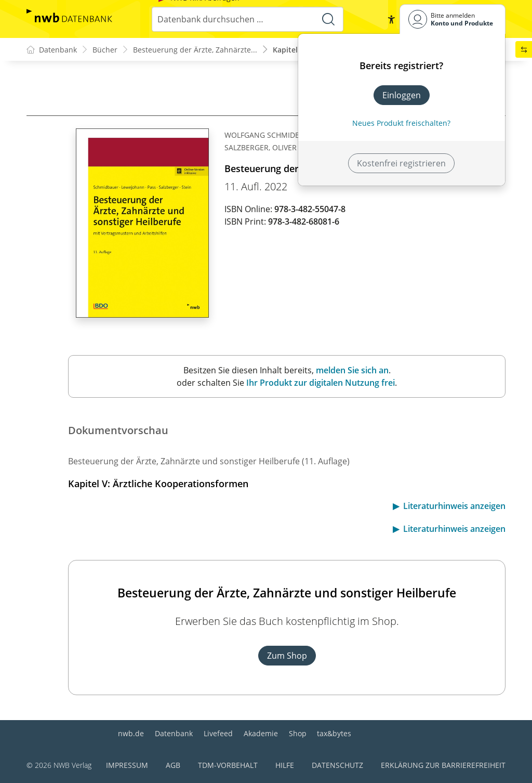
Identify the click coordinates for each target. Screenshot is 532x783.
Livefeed (218, 733)
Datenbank (174, 733)
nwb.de (131, 733)
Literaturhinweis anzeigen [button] (454, 506)
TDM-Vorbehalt (228, 765)
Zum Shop (287, 656)
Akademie (261, 733)
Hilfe (285, 765)
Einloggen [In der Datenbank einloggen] (402, 95)
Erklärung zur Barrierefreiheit (443, 765)
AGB (173, 765)
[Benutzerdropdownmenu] (453, 19)
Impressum (127, 765)
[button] (391, 19)
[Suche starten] (328, 19)
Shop (298, 733)
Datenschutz (337, 765)
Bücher (105, 50)
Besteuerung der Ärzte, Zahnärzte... (195, 50)
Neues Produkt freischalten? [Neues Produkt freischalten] (401, 123)
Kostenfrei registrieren (401, 163)
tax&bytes (334, 733)
